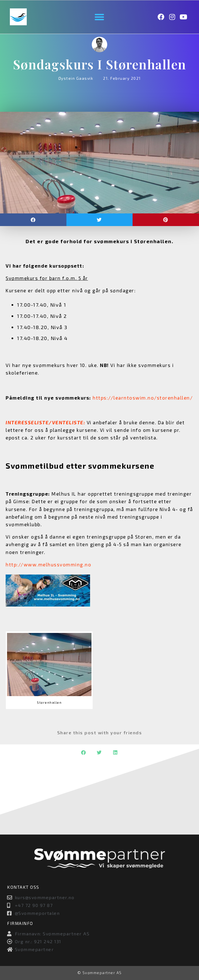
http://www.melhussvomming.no (48, 564)
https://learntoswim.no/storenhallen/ (143, 398)
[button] (100, 17)
